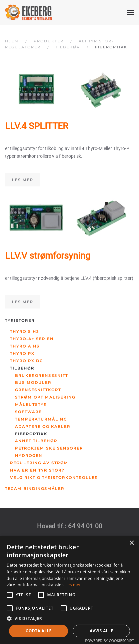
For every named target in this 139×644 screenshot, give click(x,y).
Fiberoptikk (31, 434)
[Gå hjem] (28, 13)
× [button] (131, 543)
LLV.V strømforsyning (48, 256)
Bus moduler (33, 383)
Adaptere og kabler (43, 427)
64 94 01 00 (85, 526)
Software (28, 412)
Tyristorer (20, 320)
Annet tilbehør (36, 441)
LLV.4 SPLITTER (37, 126)
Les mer (23, 180)
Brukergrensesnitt (41, 376)
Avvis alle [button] (101, 631)
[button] (131, 13)
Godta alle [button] (39, 631)
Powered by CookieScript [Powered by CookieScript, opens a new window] (109, 640)
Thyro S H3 (24, 332)
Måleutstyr (31, 405)
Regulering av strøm (39, 463)
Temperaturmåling (41, 419)
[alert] (69, 590)
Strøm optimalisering (45, 397)
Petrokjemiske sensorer (49, 448)
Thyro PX (22, 354)
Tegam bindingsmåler (35, 489)
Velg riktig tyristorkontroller (54, 478)
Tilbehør (22, 368)
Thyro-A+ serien (32, 339)
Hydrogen (29, 456)
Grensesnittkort (38, 390)
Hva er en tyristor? (37, 470)
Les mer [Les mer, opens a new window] (73, 585)
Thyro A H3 (25, 346)
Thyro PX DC (26, 361)
